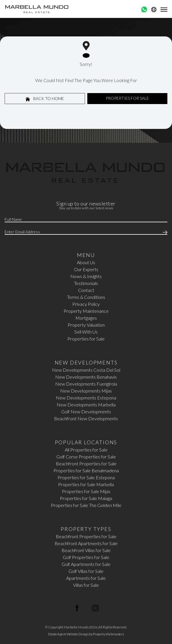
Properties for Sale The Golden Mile (86, 505)
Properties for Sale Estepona (86, 477)
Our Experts (86, 269)
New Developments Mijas (86, 391)
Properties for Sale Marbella (86, 484)
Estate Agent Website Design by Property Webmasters (86, 634)
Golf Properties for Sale (86, 557)
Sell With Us (86, 332)
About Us (86, 262)
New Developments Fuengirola (86, 384)
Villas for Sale (86, 585)
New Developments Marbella (86, 405)
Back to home (45, 99)
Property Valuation (86, 325)
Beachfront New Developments (86, 418)
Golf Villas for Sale (86, 571)
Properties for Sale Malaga (86, 498)
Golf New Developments (86, 411)
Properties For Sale (127, 98)
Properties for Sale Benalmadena (86, 470)
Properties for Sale (86, 339)
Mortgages (86, 318)
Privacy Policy (86, 304)
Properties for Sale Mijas (86, 491)
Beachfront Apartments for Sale (86, 543)
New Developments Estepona (86, 398)
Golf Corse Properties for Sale (86, 457)
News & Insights (86, 276)
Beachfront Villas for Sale (86, 550)
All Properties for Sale (86, 450)
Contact (86, 290)
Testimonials (86, 283)
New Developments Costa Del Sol (86, 370)
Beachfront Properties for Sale (86, 463)
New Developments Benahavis (86, 377)
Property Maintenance (86, 311)
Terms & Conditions (86, 297)
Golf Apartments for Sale (86, 564)
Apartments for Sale (86, 578)
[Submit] (164, 232)
